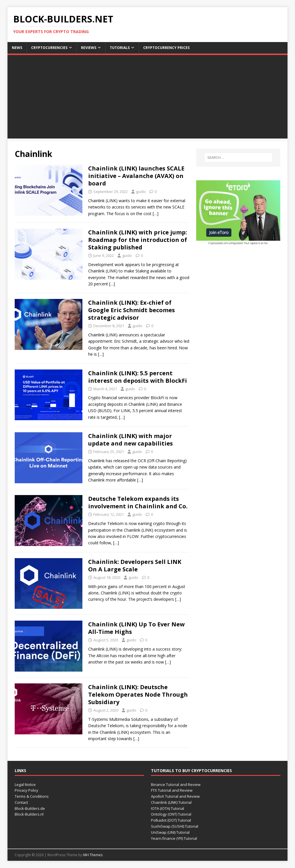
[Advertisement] (148, 98)
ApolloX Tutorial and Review (175, 796)
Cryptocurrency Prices (166, 48)
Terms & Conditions (32, 796)
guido (141, 192)
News (17, 48)
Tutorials (120, 48)
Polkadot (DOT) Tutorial (171, 820)
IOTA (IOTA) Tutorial (168, 808)
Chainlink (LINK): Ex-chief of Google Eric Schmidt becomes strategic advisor (132, 310)
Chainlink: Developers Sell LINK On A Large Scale (135, 565)
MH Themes (93, 855)
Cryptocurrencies (49, 48)
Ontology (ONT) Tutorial (171, 814)
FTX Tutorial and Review (172, 790)
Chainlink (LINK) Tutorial (171, 802)
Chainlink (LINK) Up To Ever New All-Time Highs (136, 628)
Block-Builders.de (30, 808)
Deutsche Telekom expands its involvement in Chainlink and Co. (138, 502)
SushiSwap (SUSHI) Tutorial (175, 826)
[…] (156, 214)
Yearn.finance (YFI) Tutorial (174, 838)
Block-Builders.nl (29, 814)
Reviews (89, 48)
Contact (21, 802)
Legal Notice (25, 784)
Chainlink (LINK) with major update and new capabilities (131, 440)
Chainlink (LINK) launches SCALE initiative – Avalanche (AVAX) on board (136, 176)
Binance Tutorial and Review (176, 784)
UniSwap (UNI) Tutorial (170, 832)
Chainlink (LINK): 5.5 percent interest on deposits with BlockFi (138, 377)
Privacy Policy (27, 790)
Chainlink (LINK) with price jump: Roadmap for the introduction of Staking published (138, 240)
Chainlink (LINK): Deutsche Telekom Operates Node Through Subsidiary (138, 694)
